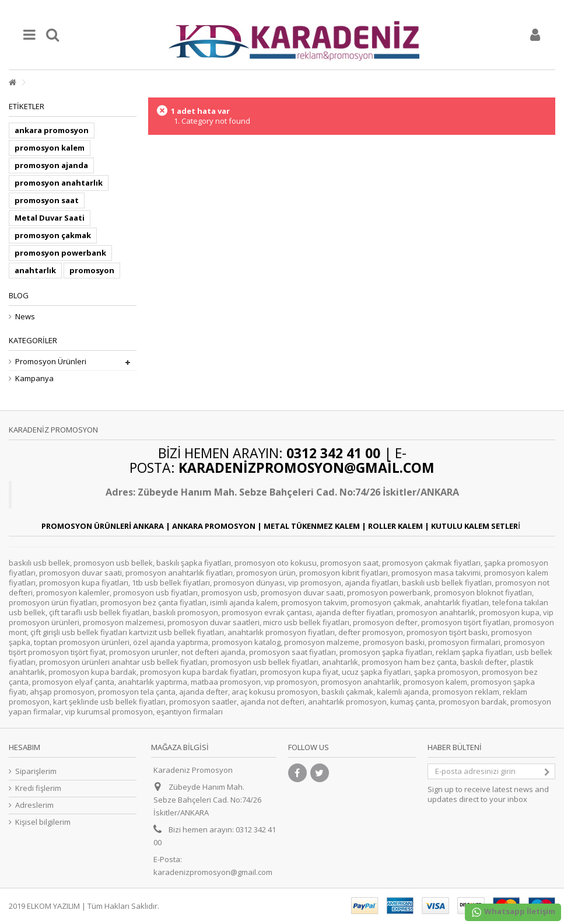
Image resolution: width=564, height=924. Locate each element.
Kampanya (34, 379)
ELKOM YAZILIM (53, 906)
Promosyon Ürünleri (51, 362)
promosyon (92, 270)
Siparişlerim (36, 771)
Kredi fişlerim (38, 788)
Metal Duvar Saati (50, 218)
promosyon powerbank (60, 253)
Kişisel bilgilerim (43, 822)
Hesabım (24, 747)
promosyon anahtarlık (59, 183)
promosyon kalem (50, 148)
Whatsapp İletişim (513, 912)
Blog (19, 295)
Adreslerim (34, 805)
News (25, 317)
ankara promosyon (52, 130)
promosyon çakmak (53, 235)
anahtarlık (35, 270)
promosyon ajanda (51, 165)
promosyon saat (47, 200)
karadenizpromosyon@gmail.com (213, 872)
